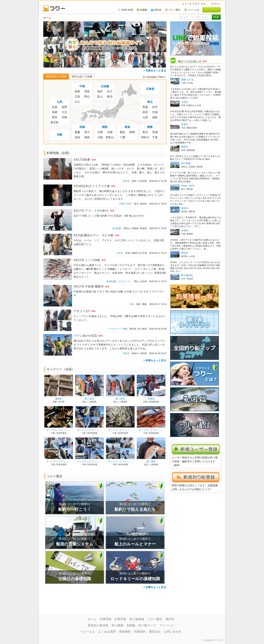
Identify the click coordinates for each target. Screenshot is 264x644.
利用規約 (140, 632)
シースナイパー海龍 (118, 329)
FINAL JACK (126, 204)
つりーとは (88, 632)
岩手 (155, 107)
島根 (77, 91)
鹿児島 (55, 122)
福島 (155, 117)
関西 (105, 127)
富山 (100, 96)
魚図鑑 (131, 625)
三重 (122, 137)
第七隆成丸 (187, 275)
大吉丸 (120, 253)
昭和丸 (185, 147)
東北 (150, 102)
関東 (150, 127)
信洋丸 (126, 181)
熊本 (55, 117)
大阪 (100, 137)
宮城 (155, 112)
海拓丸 (185, 208)
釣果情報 (106, 619)
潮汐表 (170, 619)
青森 (145, 107)
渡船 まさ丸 (187, 80)
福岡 (64, 107)
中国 (82, 86)
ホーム (92, 619)
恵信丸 (185, 253)
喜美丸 (185, 124)
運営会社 (155, 632)
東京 (145, 132)
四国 (82, 127)
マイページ (167, 625)
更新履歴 (125, 632)
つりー (220, 640)
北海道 (150, 89)
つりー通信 (155, 619)
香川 (87, 132)
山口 (77, 102)
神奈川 (145, 137)
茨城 (155, 132)
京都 (110, 132)
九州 (59, 102)
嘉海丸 (59, 399)
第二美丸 (89, 399)
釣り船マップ (147, 625)
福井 (100, 91)
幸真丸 (151, 399)
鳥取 (87, 91)
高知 (77, 137)
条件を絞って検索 (82, 77)
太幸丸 (185, 230)
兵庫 (100, 132)
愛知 (122, 132)
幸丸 (132, 304)
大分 (64, 112)
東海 (127, 127)
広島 (77, 96)
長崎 (55, 112)
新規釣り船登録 (98, 625)
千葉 (155, 137)
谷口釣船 (117, 228)
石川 (110, 91)
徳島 (87, 137)
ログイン (216, 4)
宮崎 (64, 117)
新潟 (110, 96)
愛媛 (77, 132)
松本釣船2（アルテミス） (119, 281)
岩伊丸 (126, 353)
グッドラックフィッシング (60, 430)
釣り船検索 (137, 619)
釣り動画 (118, 625)
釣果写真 (120, 619)
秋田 (145, 112)
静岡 (132, 132)
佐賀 (55, 107)
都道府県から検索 (56, 77)
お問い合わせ (173, 632)
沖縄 (59, 135)
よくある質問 (107, 632)
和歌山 (110, 137)
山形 (145, 117)
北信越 (105, 86)
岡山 (87, 96)
